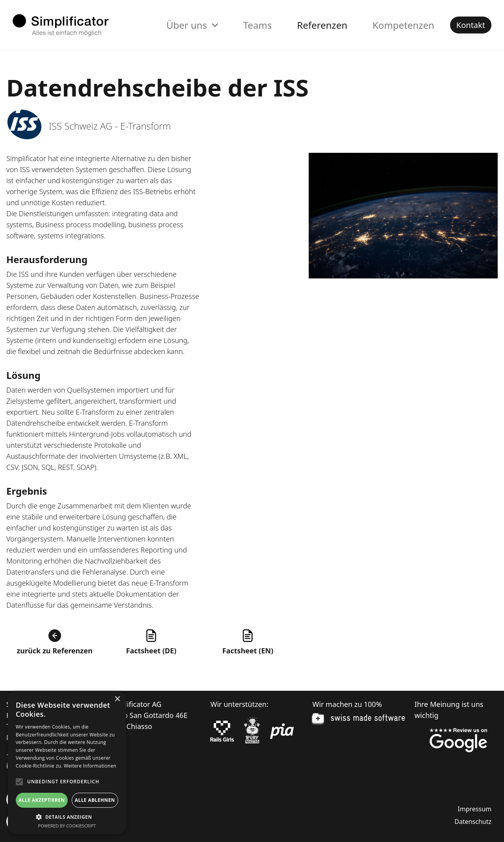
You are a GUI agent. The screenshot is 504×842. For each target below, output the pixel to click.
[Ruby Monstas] (252, 731)
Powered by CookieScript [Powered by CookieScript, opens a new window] (67, 826)
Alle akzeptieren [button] (42, 800)
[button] (67, 817)
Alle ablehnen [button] (95, 800)
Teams (258, 25)
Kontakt (471, 25)
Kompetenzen (403, 25)
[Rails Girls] (222, 731)
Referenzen (322, 25)
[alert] (67, 762)
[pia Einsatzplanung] (282, 731)
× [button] (117, 699)
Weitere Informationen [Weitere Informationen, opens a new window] (90, 766)
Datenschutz (473, 822)
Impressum (474, 809)
